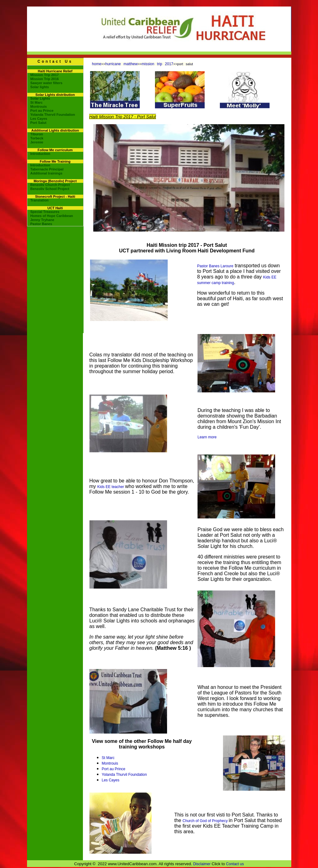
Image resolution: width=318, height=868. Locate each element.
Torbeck (37, 138)
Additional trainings (46, 173)
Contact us (235, 864)
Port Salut (39, 123)
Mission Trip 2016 (45, 79)
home (97, 64)
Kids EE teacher (111, 487)
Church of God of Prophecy (206, 821)
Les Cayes (39, 119)
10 (282, 235)
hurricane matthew (121, 64)
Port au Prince (42, 111)
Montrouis (39, 106)
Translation (40, 200)
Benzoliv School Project (50, 189)
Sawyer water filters (46, 83)
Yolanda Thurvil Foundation (124, 775)
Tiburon (37, 134)
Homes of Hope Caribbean (52, 216)
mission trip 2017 (157, 64)
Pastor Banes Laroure (215, 266)
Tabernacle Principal (47, 169)
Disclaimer (202, 864)
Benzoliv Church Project (50, 185)
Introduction (40, 154)
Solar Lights (40, 98)
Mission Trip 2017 (45, 75)
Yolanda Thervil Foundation (53, 115)
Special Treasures (45, 212)
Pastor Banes (41, 224)
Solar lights (40, 87)
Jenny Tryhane (42, 220)
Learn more (207, 437)
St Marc (37, 102)
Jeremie (37, 142)
